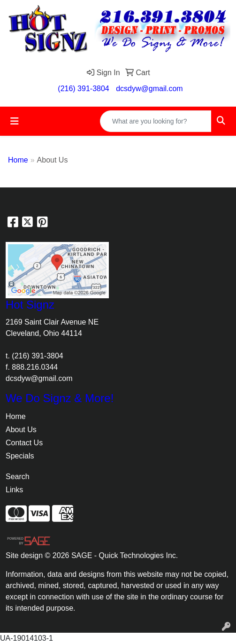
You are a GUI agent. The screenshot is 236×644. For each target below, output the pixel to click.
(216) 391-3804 (83, 89)
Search (18, 477)
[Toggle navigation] (15, 121)
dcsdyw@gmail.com (149, 89)
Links (14, 490)
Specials (20, 456)
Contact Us (24, 443)
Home (18, 160)
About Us (21, 430)
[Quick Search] (156, 121)
